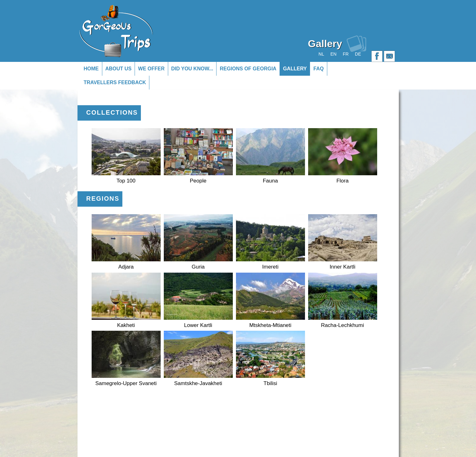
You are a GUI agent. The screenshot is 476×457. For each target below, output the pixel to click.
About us (119, 69)
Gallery (295, 69)
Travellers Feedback (115, 82)
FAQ (319, 69)
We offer (151, 69)
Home (91, 69)
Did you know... (192, 69)
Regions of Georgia (248, 69)
